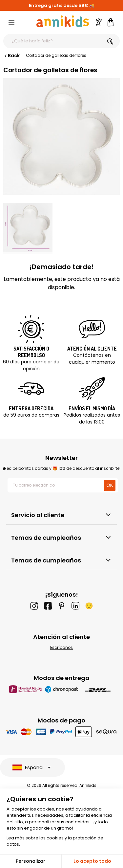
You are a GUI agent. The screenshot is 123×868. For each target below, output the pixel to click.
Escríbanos (61, 647)
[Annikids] (63, 21)
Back (11, 56)
